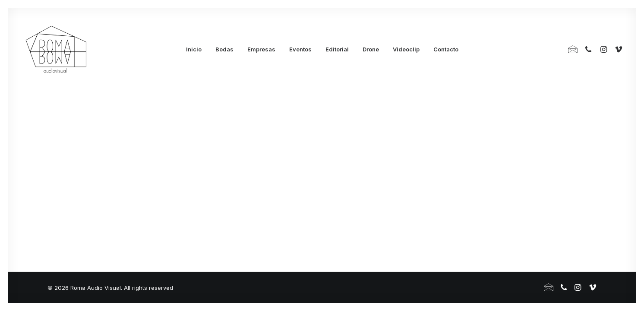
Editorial (337, 49)
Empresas (261, 49)
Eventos (300, 49)
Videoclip (406, 49)
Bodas (224, 49)
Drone (371, 49)
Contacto (446, 49)
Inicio (194, 49)
